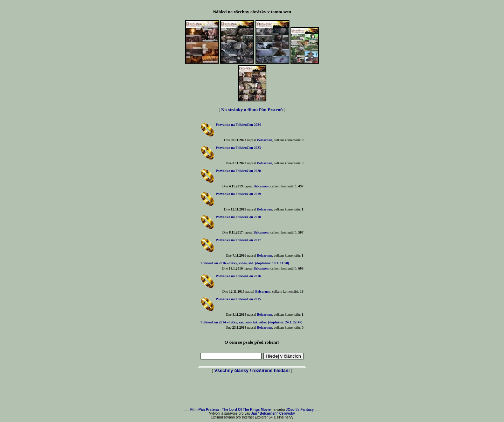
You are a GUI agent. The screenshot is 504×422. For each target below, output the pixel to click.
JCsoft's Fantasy (300, 410)
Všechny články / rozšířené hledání (252, 370)
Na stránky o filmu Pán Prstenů (252, 110)
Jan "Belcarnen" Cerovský (273, 413)
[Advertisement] (252, 391)
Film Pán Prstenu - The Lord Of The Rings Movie (230, 410)
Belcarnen (264, 140)
